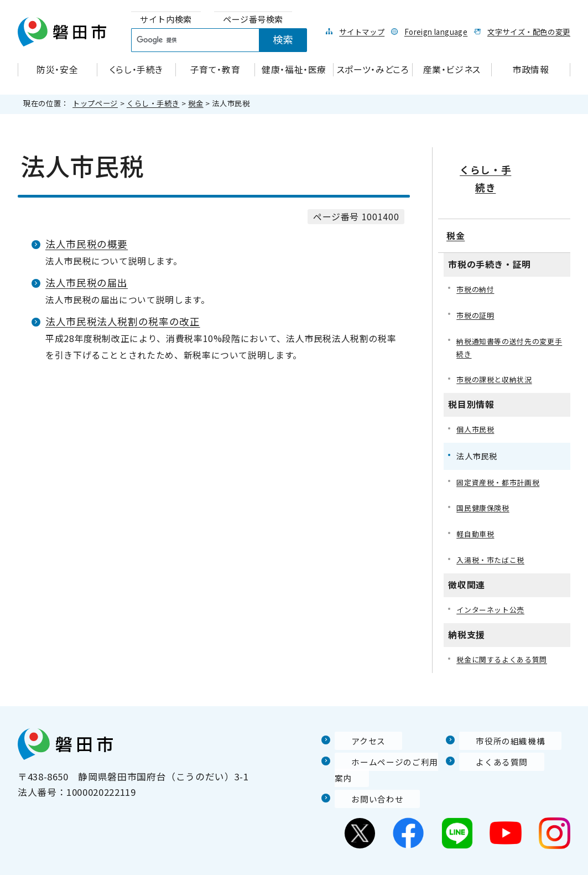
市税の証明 (477, 287)
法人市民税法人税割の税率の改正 (123, 321)
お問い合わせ (364, 778)
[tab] (166, 20)
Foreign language (436, 32)
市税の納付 (477, 260)
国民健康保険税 (485, 485)
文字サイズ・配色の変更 (529, 32)
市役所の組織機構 (498, 719)
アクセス (354, 719)
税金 (196, 103)
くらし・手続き (153, 103)
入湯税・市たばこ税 (493, 538)
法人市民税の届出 (87, 283)
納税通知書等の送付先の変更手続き (509, 320)
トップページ (95, 103)
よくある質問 (488, 741)
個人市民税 (477, 404)
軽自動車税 (477, 511)
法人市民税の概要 (87, 244)
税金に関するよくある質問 (505, 638)
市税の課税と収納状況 (497, 354)
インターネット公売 (493, 588)
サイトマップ (362, 32)
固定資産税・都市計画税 (501, 457)
